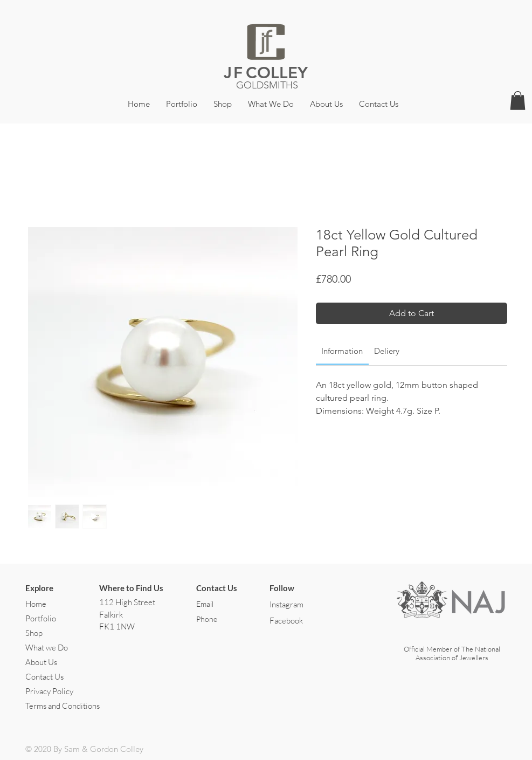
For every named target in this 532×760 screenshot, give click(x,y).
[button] (518, 101)
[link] (342, 351)
